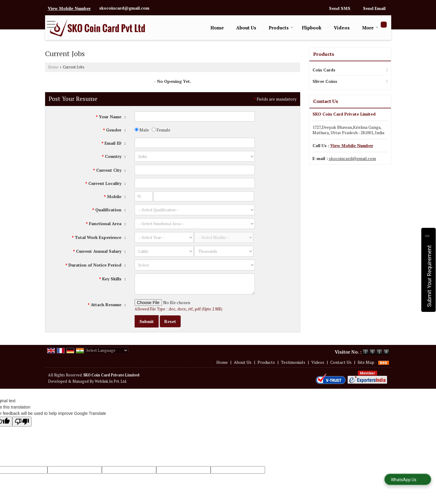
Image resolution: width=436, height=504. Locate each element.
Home (217, 28)
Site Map (366, 362)
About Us (246, 28)
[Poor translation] (22, 422)
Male (142, 130)
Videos (342, 28)
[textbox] (195, 170)
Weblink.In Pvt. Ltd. (111, 381)
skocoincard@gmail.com (124, 8)
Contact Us (341, 362)
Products (281, 28)
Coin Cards (324, 70)
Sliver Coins (325, 81)
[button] (69, 8)
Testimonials (293, 362)
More (370, 28)
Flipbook (312, 28)
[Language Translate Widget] (107, 350)
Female (161, 130)
